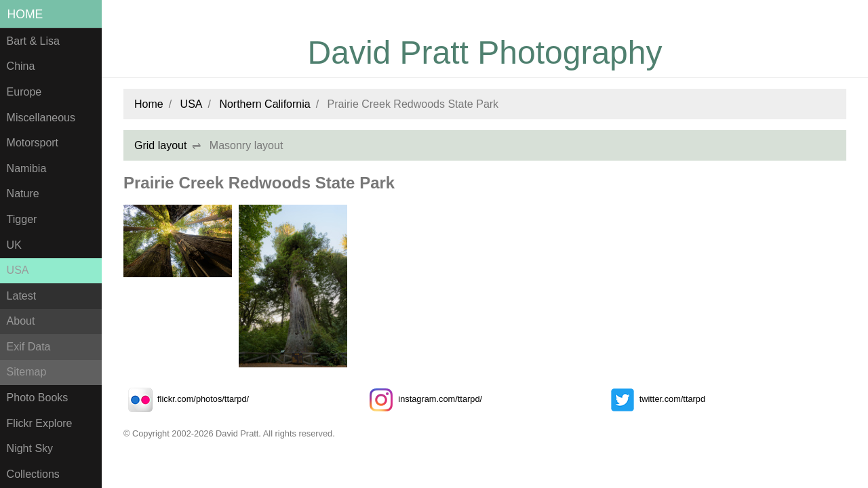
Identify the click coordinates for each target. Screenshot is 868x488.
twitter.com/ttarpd (655, 399)
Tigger (22, 219)
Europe (24, 92)
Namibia (27, 168)
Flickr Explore (40, 423)
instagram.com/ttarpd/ (423, 399)
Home (25, 14)
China (21, 66)
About (21, 321)
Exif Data (29, 347)
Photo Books (38, 398)
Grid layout (160, 145)
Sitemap (27, 372)
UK (14, 245)
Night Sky (30, 448)
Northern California (264, 104)
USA (18, 270)
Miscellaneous (41, 118)
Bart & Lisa (33, 41)
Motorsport (33, 143)
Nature (23, 194)
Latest (22, 296)
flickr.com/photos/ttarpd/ (186, 399)
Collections (33, 474)
